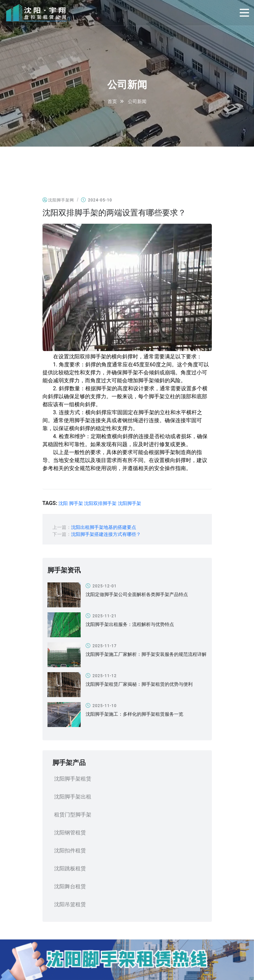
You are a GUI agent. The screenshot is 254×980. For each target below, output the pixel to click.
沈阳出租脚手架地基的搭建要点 (104, 527)
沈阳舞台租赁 (70, 886)
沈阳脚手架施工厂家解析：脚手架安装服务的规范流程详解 (146, 654)
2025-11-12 (101, 676)
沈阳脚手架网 (58, 200)
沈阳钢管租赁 (70, 833)
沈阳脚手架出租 (73, 797)
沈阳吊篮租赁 (70, 904)
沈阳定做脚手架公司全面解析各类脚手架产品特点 (137, 594)
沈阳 (63, 503)
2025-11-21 (101, 616)
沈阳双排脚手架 (100, 503)
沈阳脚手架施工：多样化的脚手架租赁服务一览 (134, 714)
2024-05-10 (97, 200)
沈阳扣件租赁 (70, 851)
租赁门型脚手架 (73, 815)
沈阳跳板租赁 (70, 868)
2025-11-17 (101, 646)
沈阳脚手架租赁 (73, 779)
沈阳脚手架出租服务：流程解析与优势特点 (130, 624)
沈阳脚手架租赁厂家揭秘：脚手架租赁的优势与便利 (139, 684)
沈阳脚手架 (129, 503)
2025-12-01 (101, 586)
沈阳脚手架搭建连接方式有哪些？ (106, 534)
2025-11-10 (101, 706)
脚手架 (76, 503)
